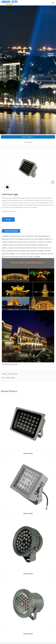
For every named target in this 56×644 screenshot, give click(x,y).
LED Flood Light (12, 374)
